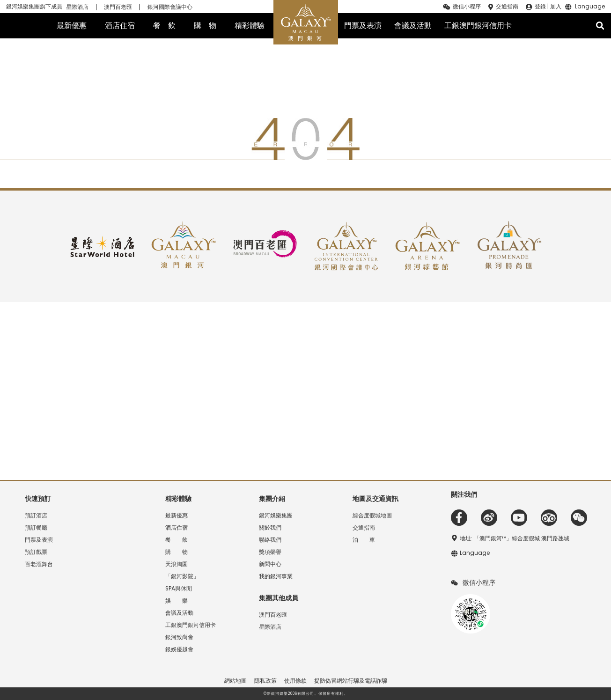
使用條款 (295, 681)
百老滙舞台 (39, 564)
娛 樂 (177, 601)
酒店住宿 (120, 26)
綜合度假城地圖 (372, 516)
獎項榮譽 (270, 552)
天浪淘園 (177, 564)
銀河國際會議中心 (170, 7)
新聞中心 (270, 564)
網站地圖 (236, 681)
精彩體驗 (250, 26)
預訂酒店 (36, 516)
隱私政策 (265, 681)
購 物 (205, 26)
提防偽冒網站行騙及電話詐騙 (351, 681)
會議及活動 (413, 26)
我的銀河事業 (276, 576)
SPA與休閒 (179, 589)
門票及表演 (363, 26)
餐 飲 (164, 26)
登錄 (540, 7)
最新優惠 (72, 26)
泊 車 (364, 540)
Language (590, 7)
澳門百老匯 (118, 7)
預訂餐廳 (36, 528)
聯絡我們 (270, 540)
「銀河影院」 (182, 576)
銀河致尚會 (179, 637)
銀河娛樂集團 (276, 516)
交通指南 (507, 7)
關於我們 (270, 528)
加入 (556, 7)
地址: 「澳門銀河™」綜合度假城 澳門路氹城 (515, 538)
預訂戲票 (36, 552)
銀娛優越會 (179, 649)
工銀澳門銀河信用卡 (478, 26)
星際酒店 (77, 7)
